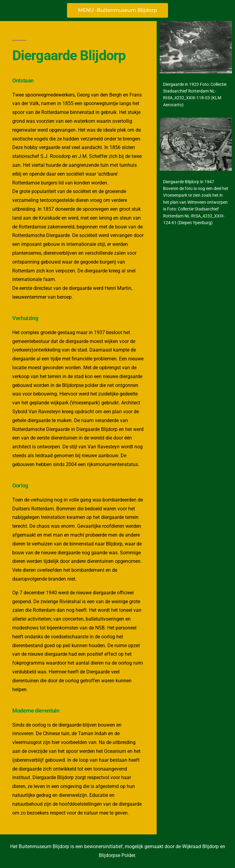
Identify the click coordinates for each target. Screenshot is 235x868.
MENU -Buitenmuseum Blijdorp (117, 10)
